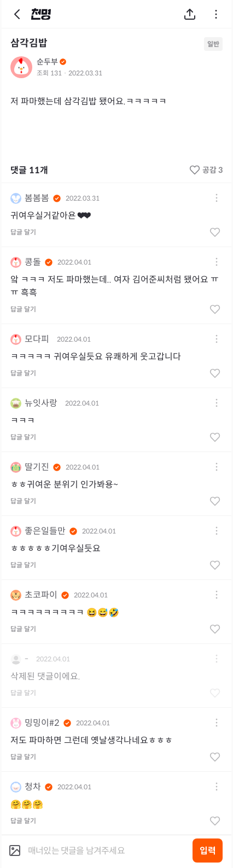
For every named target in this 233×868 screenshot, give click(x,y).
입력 (208, 851)
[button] (217, 198)
